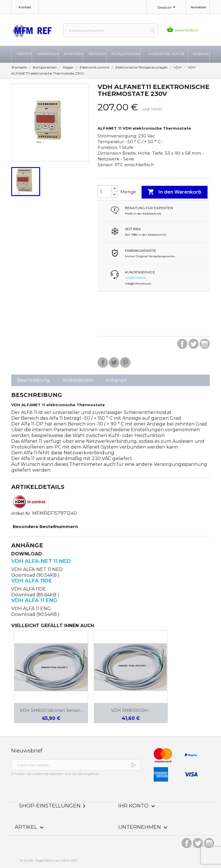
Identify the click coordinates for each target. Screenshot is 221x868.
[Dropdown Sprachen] (168, 8)
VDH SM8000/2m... (131, 710)
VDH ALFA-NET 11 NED (41, 561)
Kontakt (25, 7)
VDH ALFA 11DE (32, 581)
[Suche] (110, 30)
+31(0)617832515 (135, 278)
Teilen (103, 362)
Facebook (182, 344)
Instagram (205, 344)
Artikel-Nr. (21, 513)
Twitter (194, 344)
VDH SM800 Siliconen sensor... (51, 710)
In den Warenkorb (175, 192)
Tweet (114, 362)
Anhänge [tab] (116, 380)
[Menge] (104, 192)
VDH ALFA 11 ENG (34, 600)
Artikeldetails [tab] (78, 380)
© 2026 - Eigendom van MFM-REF (49, 860)
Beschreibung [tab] (33, 380)
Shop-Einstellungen (53, 806)
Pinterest (125, 362)
